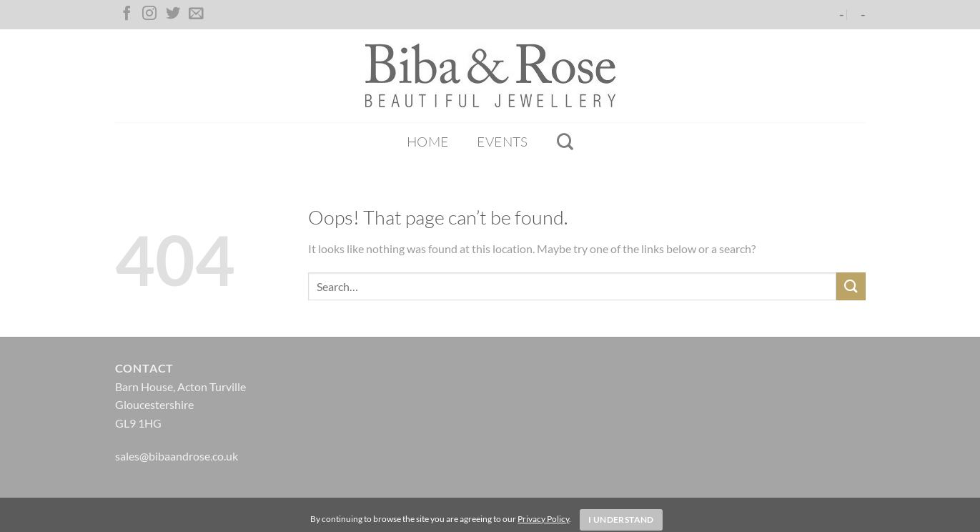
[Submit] (851, 286)
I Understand (621, 519)
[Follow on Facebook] (127, 14)
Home (428, 142)
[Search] (565, 142)
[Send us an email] (196, 14)
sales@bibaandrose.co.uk (177, 456)
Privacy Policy (543, 519)
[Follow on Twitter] (173, 14)
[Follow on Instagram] (149, 14)
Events (502, 142)
